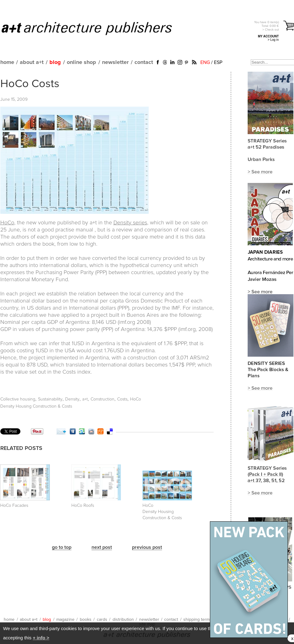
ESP (218, 62)
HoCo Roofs (83, 506)
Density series (130, 223)
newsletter (115, 62)
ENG (205, 62)
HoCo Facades (14, 506)
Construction (102, 399)
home (7, 62)
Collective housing (18, 399)
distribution (123, 620)
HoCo (7, 223)
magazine (65, 620)
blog (55, 62)
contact (144, 62)
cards (102, 620)
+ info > (41, 638)
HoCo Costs (30, 84)
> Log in (273, 40)
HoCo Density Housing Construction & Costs (162, 512)
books (86, 620)
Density (72, 399)
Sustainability (50, 399)
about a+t (32, 62)
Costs (122, 399)
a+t (85, 399)
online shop (81, 62)
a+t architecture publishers (94, 28)
